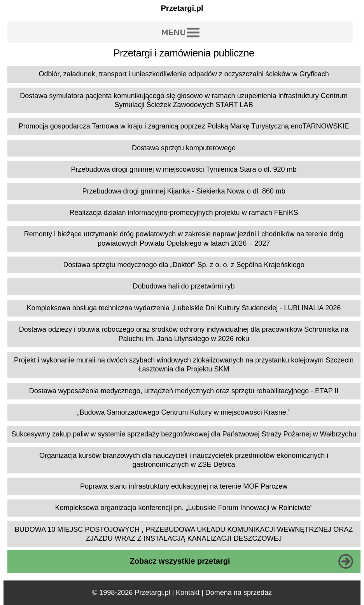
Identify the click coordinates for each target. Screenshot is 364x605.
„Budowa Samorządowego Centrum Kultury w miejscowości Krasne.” (184, 412)
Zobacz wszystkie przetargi (180, 561)
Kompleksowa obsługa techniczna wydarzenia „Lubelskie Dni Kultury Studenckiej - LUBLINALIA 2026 (184, 308)
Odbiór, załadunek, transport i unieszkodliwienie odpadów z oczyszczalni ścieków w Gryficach (184, 74)
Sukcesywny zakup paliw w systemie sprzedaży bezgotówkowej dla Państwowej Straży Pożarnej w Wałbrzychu (184, 434)
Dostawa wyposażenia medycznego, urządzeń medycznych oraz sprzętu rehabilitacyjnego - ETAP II (184, 391)
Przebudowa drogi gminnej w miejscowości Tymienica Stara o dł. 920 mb (184, 169)
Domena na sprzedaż (239, 593)
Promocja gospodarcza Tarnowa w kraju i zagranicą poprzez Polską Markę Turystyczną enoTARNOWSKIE (184, 126)
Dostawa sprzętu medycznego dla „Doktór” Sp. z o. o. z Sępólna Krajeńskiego (184, 265)
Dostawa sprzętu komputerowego (184, 148)
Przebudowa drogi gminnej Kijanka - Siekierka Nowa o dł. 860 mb (184, 191)
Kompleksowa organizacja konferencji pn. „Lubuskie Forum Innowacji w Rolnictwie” (184, 508)
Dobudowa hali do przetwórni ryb (184, 286)
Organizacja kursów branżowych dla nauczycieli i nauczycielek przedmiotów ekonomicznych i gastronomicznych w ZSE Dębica (184, 460)
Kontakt (188, 593)
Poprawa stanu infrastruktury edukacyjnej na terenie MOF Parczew (184, 486)
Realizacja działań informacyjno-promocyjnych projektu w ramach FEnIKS (184, 213)
